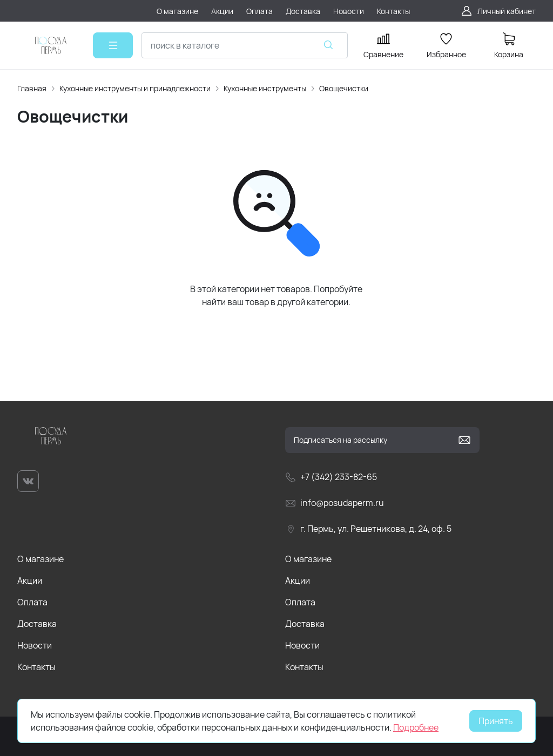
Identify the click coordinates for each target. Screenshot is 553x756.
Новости (35, 645)
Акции (30, 580)
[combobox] (245, 45)
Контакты (36, 667)
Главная (32, 88)
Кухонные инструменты (265, 88)
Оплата (32, 602)
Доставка (37, 624)
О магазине (41, 559)
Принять (496, 721)
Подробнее (416, 727)
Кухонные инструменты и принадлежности (135, 88)
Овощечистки (344, 88)
